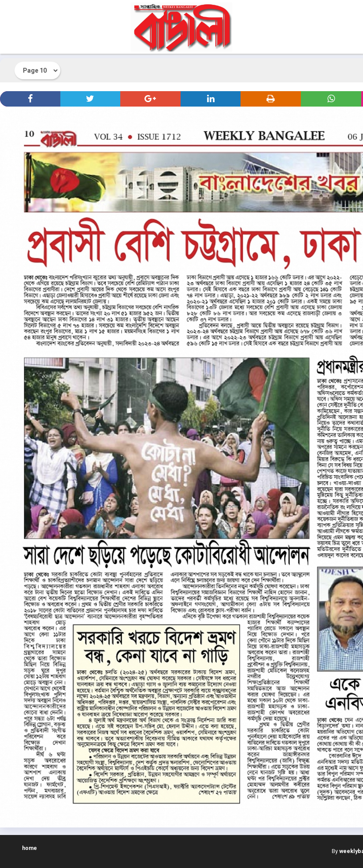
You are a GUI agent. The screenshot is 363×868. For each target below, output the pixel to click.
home (30, 848)
